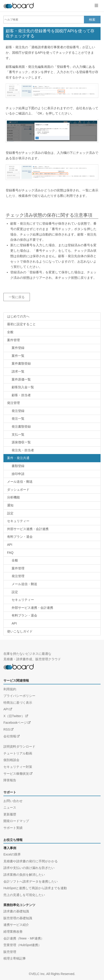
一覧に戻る (17, 297)
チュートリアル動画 (18, 753)
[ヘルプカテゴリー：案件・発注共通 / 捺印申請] (52, 474)
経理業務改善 (13, 932)
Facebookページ (15, 723)
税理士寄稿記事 (15, 958)
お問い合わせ (13, 801)
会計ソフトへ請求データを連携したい (31, 881)
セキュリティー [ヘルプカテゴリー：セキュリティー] (18, 521)
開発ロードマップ (16, 821)
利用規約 (10, 689)
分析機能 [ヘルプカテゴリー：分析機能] (13, 497)
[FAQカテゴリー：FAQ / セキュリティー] (52, 600)
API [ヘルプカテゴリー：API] (10, 545)
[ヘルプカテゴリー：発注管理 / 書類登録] (52, 427)
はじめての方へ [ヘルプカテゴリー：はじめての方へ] (18, 316)
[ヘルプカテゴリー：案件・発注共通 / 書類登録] (52, 466)
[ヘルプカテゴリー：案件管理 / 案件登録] (52, 348)
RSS (7, 729)
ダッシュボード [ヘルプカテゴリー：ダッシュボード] (18, 490)
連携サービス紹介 (16, 925)
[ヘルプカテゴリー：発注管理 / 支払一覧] (52, 435)
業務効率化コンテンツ (19, 905)
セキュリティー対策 (18, 767)
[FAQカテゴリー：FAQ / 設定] (52, 592)
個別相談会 (11, 760)
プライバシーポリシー (19, 696)
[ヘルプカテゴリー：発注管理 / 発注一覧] (52, 419)
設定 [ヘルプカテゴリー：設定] (10, 513)
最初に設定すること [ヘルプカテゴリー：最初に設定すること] (21, 324)
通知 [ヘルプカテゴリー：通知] (10, 505)
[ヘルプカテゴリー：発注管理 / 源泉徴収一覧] (52, 442)
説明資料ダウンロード (19, 746)
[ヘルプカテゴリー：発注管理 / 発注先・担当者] (52, 450)
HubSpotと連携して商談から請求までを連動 (35, 888)
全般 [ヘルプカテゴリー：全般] (10, 332)
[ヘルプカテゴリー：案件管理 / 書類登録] (52, 364)
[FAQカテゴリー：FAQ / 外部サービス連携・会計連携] (52, 608)
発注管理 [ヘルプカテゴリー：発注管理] (13, 403)
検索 (92, 20)
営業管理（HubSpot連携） (22, 945)
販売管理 (10, 952)
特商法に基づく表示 (18, 703)
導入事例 (10, 848)
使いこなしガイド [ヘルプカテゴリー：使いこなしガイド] (20, 631)
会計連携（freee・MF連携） (24, 938)
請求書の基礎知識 (16, 911)
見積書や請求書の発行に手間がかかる (31, 861)
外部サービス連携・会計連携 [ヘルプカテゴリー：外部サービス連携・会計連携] (28, 529)
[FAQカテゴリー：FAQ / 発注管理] (52, 576)
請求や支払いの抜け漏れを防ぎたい (29, 868)
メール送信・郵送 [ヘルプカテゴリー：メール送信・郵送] (20, 482)
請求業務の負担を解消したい (24, 875)
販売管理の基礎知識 (18, 918)
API (6, 709)
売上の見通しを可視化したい (24, 895)
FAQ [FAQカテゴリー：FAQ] (10, 553)
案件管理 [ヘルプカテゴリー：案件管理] (13, 340)
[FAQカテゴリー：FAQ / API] (52, 624)
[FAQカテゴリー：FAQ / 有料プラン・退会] (52, 616)
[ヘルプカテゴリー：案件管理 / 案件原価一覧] (52, 380)
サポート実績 (13, 828)
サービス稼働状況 (16, 774)
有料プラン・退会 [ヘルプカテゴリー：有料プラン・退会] (20, 537)
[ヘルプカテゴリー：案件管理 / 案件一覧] (52, 356)
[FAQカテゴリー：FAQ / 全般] (52, 561)
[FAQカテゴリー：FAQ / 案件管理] (52, 569)
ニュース (10, 807)
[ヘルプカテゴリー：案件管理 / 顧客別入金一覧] (52, 387)
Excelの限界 (12, 854)
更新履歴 (10, 814)
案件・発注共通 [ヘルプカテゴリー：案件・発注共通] (18, 458)
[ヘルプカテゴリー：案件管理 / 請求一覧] (52, 372)
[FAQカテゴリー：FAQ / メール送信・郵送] (52, 584)
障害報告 (10, 780)
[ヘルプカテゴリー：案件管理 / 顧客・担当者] (52, 395)
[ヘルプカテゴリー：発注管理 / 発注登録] (52, 411)
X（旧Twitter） (14, 716)
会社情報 (10, 736)
